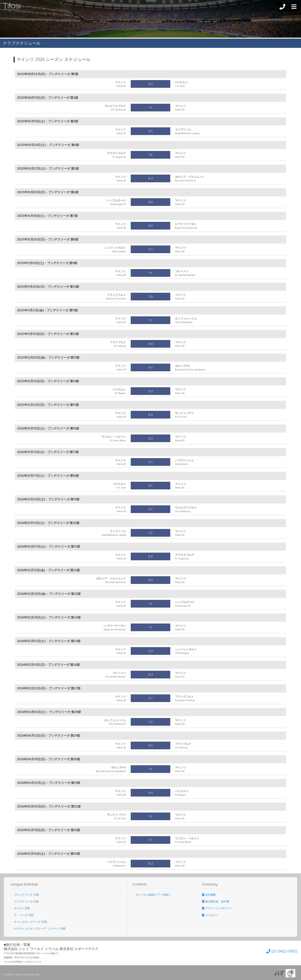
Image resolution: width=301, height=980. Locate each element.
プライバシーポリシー (217, 908)
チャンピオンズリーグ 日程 (29, 922)
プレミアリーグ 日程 (25, 895)
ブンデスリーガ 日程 (25, 901)
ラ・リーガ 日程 (22, 915)
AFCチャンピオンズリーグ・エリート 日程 (38, 929)
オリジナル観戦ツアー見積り (151, 895)
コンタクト (210, 915)
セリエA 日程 (20, 908)
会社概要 (209, 895)
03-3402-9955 (275, 951)
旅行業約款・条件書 (216, 901)
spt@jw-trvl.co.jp (33, 962)
